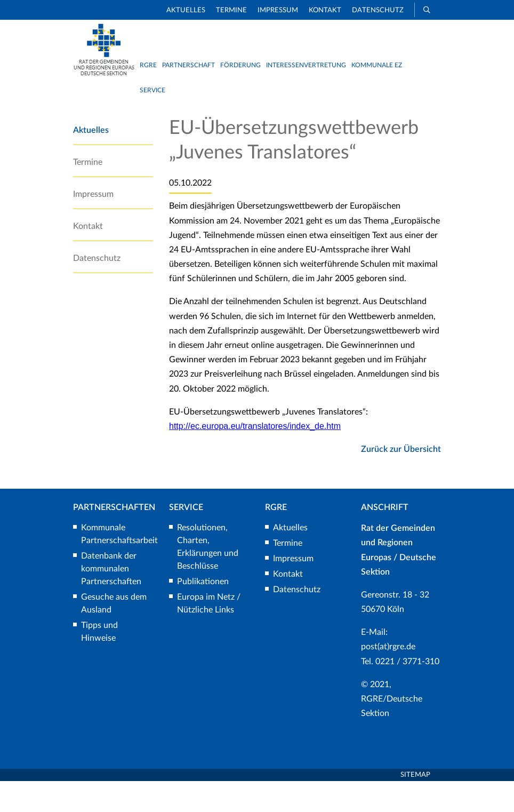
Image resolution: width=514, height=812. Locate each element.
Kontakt (325, 10)
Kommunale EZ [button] (377, 65)
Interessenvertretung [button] (306, 65)
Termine (231, 10)
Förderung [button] (240, 65)
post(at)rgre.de (388, 678)
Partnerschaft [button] (188, 65)
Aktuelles (186, 10)
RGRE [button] (148, 65)
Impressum (278, 10)
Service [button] (152, 90)
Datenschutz (378, 10)
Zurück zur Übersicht (401, 480)
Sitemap (415, 805)
